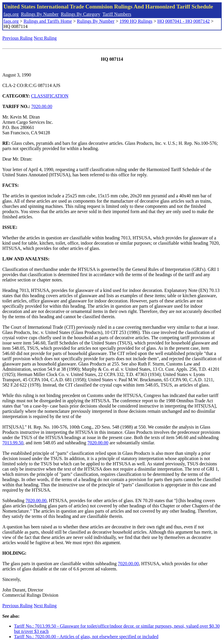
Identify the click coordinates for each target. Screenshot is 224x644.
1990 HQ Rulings (136, 21)
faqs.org (11, 14)
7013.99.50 (13, 443)
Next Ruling (45, 38)
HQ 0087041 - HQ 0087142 (183, 21)
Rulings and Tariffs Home (48, 21)
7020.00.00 (42, 106)
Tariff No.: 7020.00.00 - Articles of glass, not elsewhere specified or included (86, 637)
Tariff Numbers (117, 14)
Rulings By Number (40, 14)
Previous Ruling (17, 38)
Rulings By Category (81, 14)
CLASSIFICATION (50, 96)
